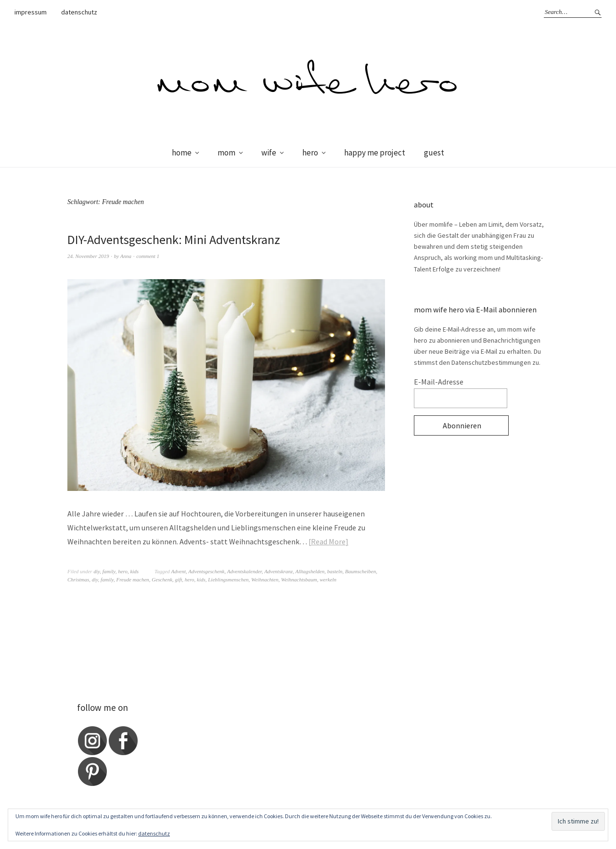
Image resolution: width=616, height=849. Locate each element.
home (182, 153)
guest (434, 153)
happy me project (375, 153)
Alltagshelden (310, 571)
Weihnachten (265, 579)
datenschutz (79, 12)
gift (179, 579)
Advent (178, 571)
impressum (31, 12)
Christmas (78, 579)
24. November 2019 (88, 256)
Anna (126, 256)
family (109, 571)
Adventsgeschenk (206, 571)
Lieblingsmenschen (228, 579)
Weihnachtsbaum (299, 579)
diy (96, 571)
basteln (335, 571)
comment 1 (148, 256)
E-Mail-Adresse (439, 382)
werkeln (328, 579)
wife (269, 153)
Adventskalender (244, 571)
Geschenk (162, 579)
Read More (328, 541)
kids (134, 571)
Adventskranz (278, 571)
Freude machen (132, 579)
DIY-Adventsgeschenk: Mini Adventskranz (174, 239)
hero (310, 153)
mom (226, 153)
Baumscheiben (360, 571)
